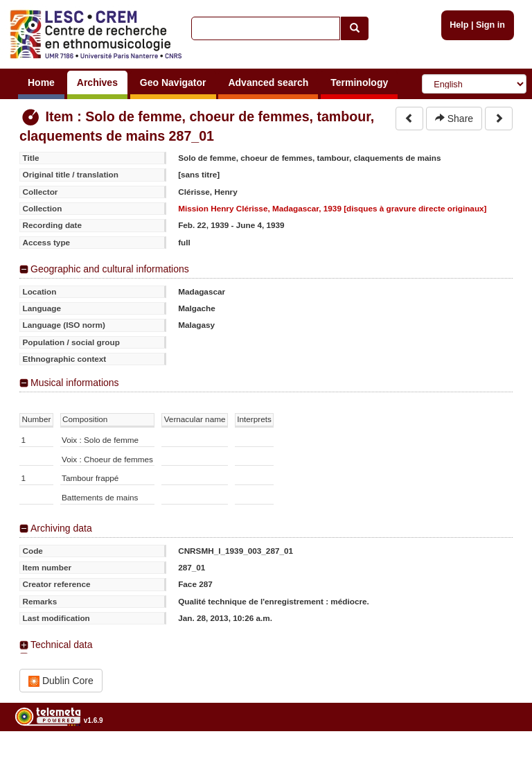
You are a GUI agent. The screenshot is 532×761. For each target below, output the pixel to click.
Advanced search (268, 82)
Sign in (490, 25)
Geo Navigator (173, 82)
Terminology (359, 82)
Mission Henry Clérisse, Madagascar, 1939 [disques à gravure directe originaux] (332, 208)
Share (454, 119)
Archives (97, 82)
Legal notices (498, 756)
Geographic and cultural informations (110, 269)
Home (41, 82)
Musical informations (75, 383)
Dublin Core (61, 681)
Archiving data (61, 528)
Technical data (62, 645)
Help (459, 25)
